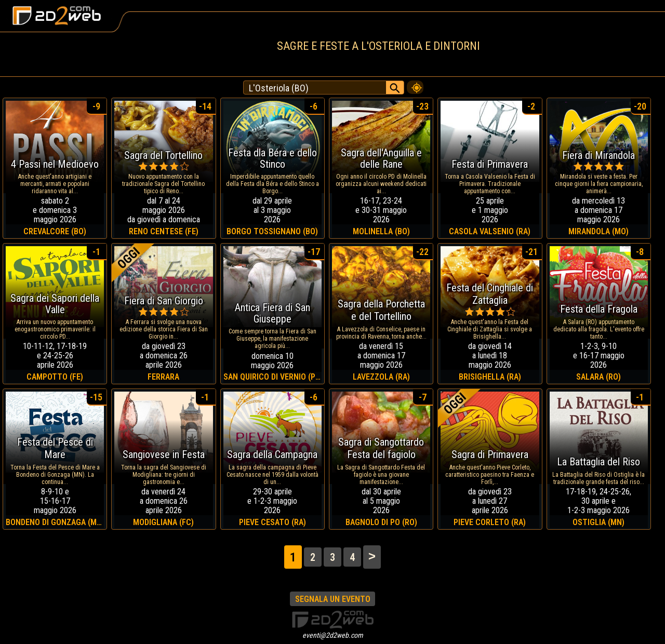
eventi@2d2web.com (333, 635)
